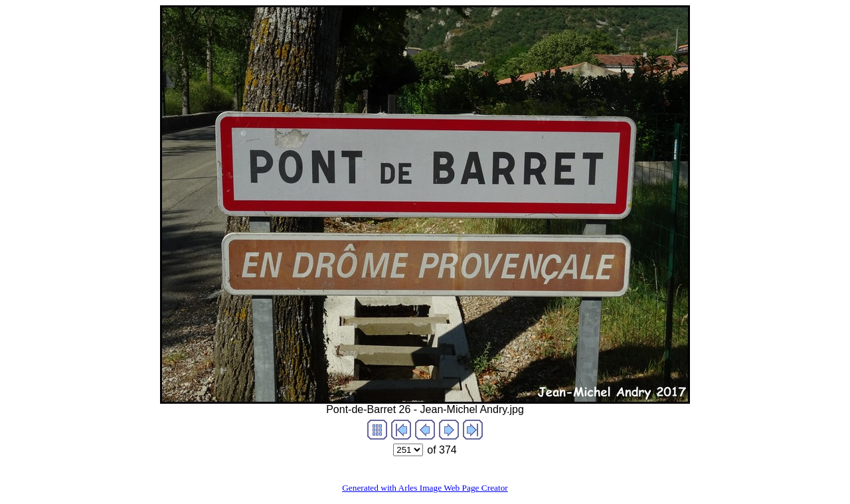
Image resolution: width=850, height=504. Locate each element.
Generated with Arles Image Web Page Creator (425, 488)
